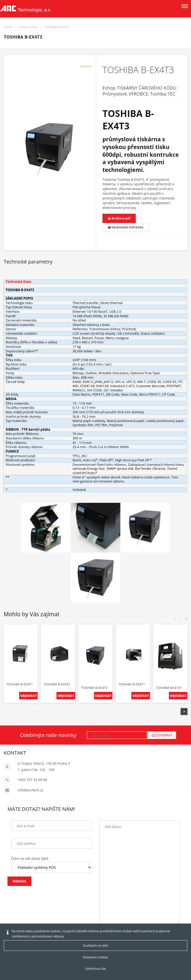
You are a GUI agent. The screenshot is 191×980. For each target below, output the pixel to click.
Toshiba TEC (163, 94)
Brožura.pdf (119, 218)
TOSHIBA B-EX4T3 (57, 27)
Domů (8, 27)
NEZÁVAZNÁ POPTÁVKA (126, 227)
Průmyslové (115, 94)
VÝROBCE (138, 94)
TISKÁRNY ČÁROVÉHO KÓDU (147, 88)
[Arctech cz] (25, 9)
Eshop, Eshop (28, 27)
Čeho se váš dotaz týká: (30, 858)
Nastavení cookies (96, 957)
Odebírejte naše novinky (48, 735)
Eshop (109, 88)
